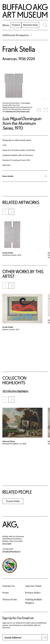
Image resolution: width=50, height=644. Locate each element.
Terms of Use (10, 599)
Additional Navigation (17, 35)
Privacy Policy (33, 593)
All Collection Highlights (15, 391)
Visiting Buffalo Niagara (33, 601)
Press (6, 593)
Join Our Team (33, 586)
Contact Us (8, 586)
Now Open (7, 543)
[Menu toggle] (6, 25)
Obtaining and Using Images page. (17, 111)
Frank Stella (19, 49)
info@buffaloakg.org (11, 551)
